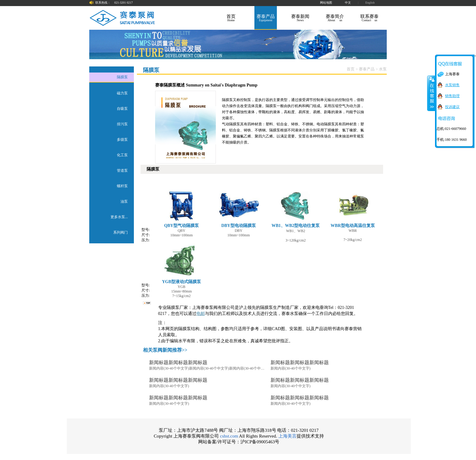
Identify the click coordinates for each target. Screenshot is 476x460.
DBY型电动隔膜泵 (239, 207)
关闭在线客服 (431, 93)
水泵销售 (452, 85)
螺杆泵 (122, 186)
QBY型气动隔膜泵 (182, 207)
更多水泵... (119, 217)
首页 (351, 69)
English (370, 3)
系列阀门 (121, 232)
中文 (348, 3)
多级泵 (122, 140)
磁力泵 (122, 93)
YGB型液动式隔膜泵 (182, 263)
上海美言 (287, 436)
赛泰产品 (367, 69)
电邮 (201, 314)
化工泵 (122, 155)
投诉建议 (452, 107)
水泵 (383, 69)
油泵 (124, 201)
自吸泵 (122, 109)
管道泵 (122, 171)
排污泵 (122, 124)
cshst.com (229, 436)
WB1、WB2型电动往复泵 (296, 207)
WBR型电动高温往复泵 (353, 207)
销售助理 (452, 96)
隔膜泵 (122, 77)
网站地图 (326, 3)
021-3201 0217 (124, 3)
